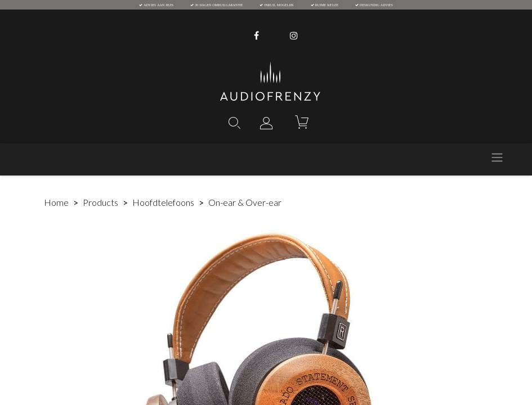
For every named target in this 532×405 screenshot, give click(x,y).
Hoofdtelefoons (163, 202)
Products (100, 202)
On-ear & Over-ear (245, 202)
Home (56, 202)
